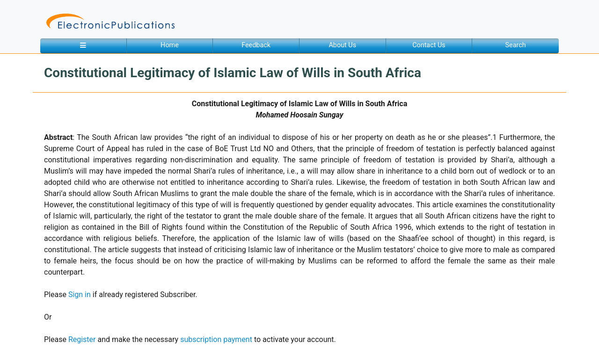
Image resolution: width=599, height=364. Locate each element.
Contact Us (429, 45)
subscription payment (216, 339)
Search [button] (516, 45)
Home (170, 45)
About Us (342, 45)
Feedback (256, 45)
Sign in (80, 295)
